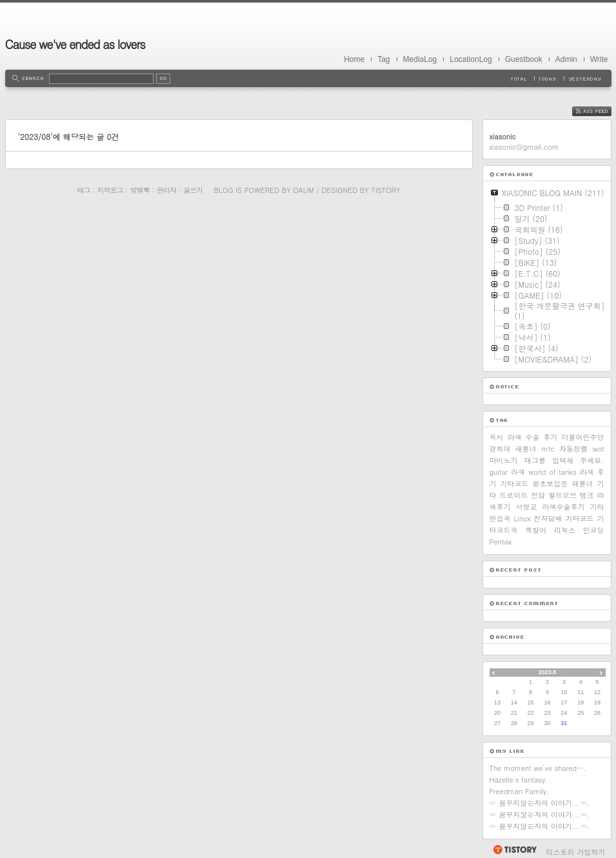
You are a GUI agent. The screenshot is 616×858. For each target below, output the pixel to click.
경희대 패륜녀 (513, 449)
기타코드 (580, 518)
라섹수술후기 (564, 507)
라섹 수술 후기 (533, 437)
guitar (499, 472)
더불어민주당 (583, 437)
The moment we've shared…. (538, 768)
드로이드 (513, 495)
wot (598, 449)
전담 (538, 495)
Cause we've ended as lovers (75, 44)
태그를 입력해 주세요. (564, 460)
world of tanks (552, 472)
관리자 (166, 190)
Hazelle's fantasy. (519, 780)
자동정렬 (573, 449)
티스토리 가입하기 (576, 852)
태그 (84, 190)
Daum (303, 190)
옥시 (497, 437)
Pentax (501, 542)
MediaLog (420, 59)
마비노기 (504, 460)
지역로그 (110, 190)
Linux (522, 518)
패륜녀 (582, 484)
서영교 (527, 507)
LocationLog (471, 59)
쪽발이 (536, 530)
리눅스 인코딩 (579, 530)
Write (599, 59)
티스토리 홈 (514, 850)
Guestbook (524, 59)
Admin (566, 59)
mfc (548, 449)
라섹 (518, 472)
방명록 (140, 190)
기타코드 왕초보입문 (534, 484)
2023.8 (548, 672)
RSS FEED (601, 111)
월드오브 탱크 (571, 495)
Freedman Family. (520, 791)
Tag (383, 59)
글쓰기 (193, 190)
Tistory (386, 190)
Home (354, 59)
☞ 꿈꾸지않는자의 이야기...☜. (540, 803)
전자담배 (548, 518)
